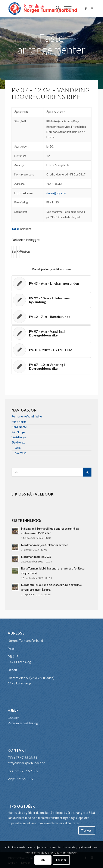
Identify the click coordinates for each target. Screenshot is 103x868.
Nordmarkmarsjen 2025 (36, 557)
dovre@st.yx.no (56, 193)
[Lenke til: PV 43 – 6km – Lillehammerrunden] (51, 283)
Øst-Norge (18, 442)
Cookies (13, 718)
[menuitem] (56, 9)
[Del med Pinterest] (21, 252)
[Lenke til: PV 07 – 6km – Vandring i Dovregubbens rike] (51, 333)
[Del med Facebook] (13, 252)
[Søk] (56, 9)
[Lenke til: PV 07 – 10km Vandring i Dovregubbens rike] (51, 367)
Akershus (21, 453)
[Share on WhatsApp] (18, 252)
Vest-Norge (19, 437)
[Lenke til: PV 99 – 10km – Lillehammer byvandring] (51, 300)
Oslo (18, 448)
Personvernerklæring (23, 723)
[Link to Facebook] (86, 9)
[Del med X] (15, 252)
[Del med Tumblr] (26, 252)
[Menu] (66, 9)
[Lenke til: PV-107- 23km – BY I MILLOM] (51, 350)
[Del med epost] (28, 252)
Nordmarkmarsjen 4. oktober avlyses (45, 545)
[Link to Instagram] (92, 9)
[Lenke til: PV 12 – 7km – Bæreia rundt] (51, 317)
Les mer (61, 860)
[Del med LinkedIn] (23, 252)
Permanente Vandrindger (27, 416)
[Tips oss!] (87, 830)
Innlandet (25, 229)
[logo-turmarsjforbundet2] (43, 9)
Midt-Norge (19, 422)
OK (43, 860)
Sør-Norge (18, 432)
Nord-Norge (19, 427)
